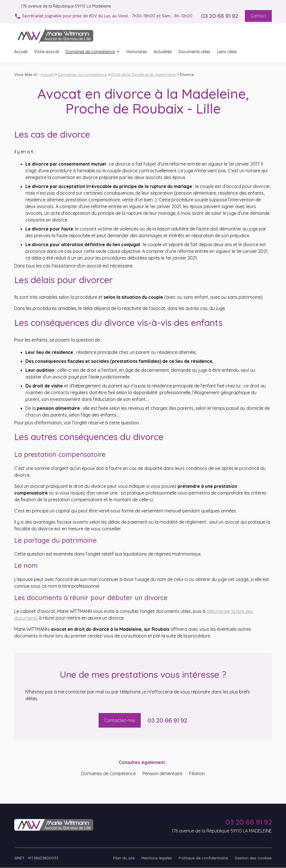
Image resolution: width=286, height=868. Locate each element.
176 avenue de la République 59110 (222, 831)
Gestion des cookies (253, 858)
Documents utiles (194, 52)
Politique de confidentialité (203, 858)
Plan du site (124, 858)
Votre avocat (47, 52)
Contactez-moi (120, 720)
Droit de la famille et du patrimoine (143, 74)
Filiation (197, 773)
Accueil (21, 52)
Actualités (163, 52)
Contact (258, 16)
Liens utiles (227, 52)
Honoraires (137, 52)
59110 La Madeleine (66, 6)
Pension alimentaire (162, 773)
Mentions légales (157, 858)
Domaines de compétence (90, 52)
